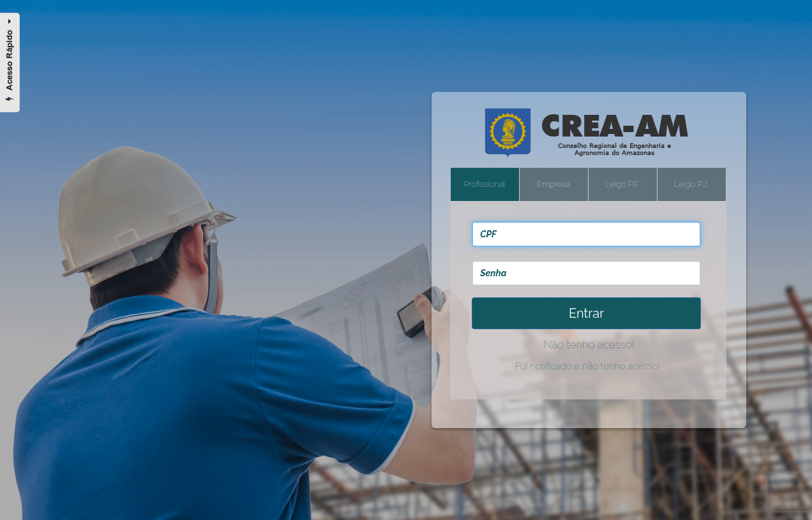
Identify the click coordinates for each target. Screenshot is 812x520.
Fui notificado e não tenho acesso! (588, 366)
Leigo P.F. (622, 184)
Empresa (553, 184)
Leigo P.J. (692, 184)
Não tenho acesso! (589, 345)
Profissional (485, 184)
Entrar (586, 313)
